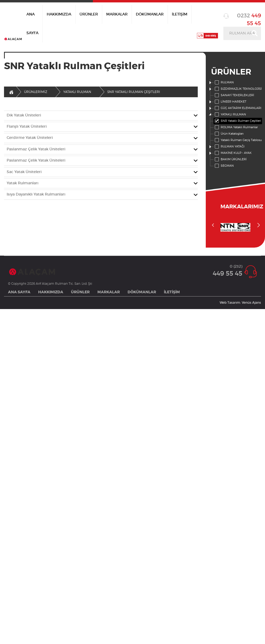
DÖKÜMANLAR (150, 14)
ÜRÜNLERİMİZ (36, 92)
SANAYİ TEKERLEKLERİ (234, 95)
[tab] (101, 116)
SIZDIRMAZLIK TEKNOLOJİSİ (238, 89)
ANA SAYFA (32, 24)
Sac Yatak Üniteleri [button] (24, 172)
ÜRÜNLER (89, 14)
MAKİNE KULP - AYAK (233, 153)
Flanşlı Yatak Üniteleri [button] (27, 127)
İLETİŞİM (180, 14)
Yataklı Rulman (77, 92)
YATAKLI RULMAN (230, 115)
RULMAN (224, 83)
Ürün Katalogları (229, 134)
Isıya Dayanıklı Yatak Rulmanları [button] (36, 194)
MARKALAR (117, 14)
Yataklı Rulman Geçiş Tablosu (238, 140)
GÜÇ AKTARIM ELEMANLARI (238, 108)
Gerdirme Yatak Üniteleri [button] (30, 138)
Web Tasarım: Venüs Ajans (240, 303)
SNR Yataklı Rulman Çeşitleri (237, 121)
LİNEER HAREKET (230, 102)
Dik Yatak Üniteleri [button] (24, 115)
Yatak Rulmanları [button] (23, 183)
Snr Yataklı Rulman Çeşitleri (134, 92)
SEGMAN (224, 166)
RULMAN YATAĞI (229, 147)
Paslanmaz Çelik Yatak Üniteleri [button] (36, 149)
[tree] (235, 124)
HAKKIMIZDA (59, 14)
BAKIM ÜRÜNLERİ (230, 159)
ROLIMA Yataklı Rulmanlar (236, 127)
